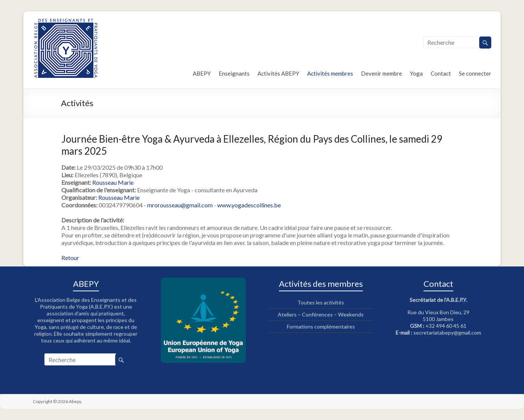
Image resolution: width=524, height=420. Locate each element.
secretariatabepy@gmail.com (447, 332)
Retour (70, 258)
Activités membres (330, 73)
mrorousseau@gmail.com (180, 205)
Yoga (416, 73)
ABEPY (202, 73)
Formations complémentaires (321, 326)
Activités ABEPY (278, 73)
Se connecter (475, 73)
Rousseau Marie (113, 182)
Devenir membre (382, 73)
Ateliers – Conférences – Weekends (321, 314)
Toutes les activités (321, 302)
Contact (441, 73)
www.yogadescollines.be (249, 205)
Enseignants (234, 73)
